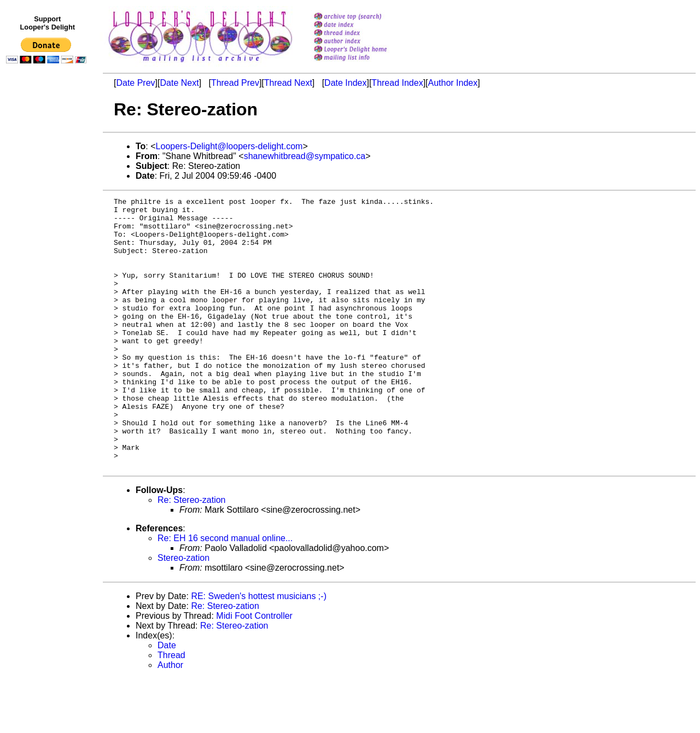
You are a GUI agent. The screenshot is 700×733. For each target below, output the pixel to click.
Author (170, 719)
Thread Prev (235, 83)
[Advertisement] (48, 294)
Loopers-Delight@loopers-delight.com (229, 146)
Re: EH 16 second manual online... (225, 592)
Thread (171, 709)
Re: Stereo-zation (192, 554)
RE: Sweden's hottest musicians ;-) (259, 650)
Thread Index (397, 83)
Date (167, 699)
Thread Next (288, 83)
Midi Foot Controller (254, 670)
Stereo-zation (183, 612)
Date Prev (135, 83)
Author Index (453, 83)
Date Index (345, 83)
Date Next (179, 83)
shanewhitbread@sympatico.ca (305, 156)
